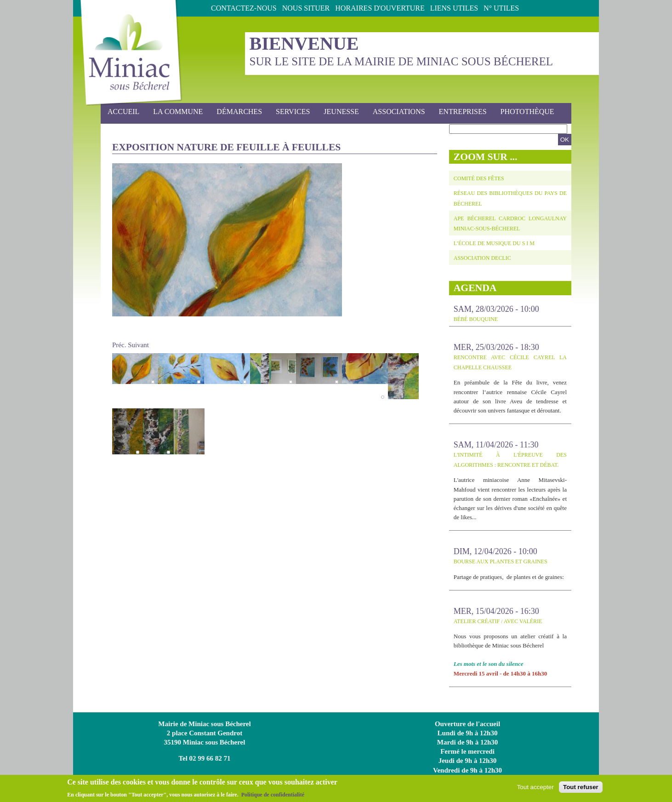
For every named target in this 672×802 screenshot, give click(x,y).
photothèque (527, 112)
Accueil (123, 112)
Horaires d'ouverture (380, 8)
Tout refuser (581, 789)
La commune (175, 112)
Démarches (236, 112)
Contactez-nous (244, 8)
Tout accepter (535, 789)
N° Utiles (501, 8)
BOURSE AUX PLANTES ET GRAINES (501, 561)
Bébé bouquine (476, 319)
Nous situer (306, 8)
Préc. (119, 345)
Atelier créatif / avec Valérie (498, 621)
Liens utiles (454, 8)
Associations (399, 112)
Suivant (138, 345)
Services (290, 112)
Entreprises (463, 112)
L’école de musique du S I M (494, 243)
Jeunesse (338, 112)
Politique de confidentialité (273, 796)
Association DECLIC (482, 258)
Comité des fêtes (479, 178)
